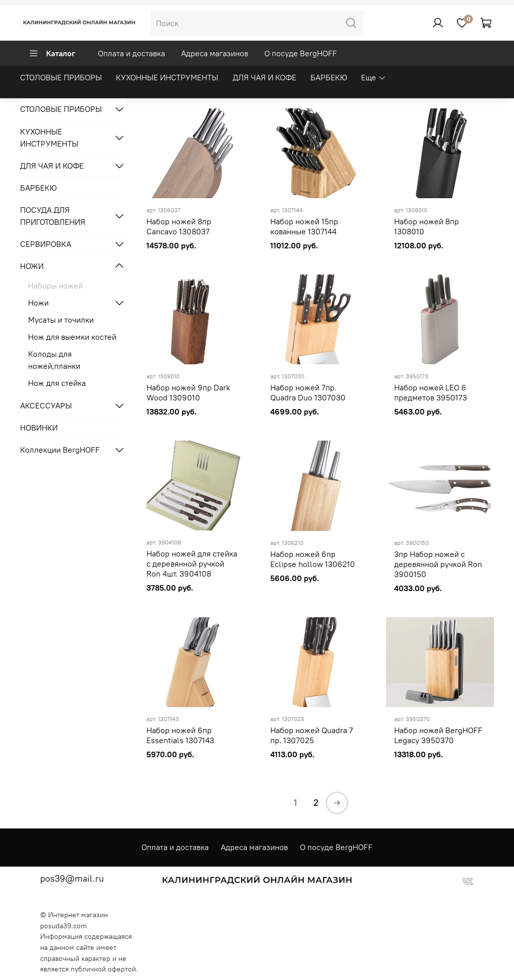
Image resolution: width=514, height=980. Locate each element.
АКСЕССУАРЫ (46, 405)
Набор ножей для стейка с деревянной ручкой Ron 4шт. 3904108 (192, 564)
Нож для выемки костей (72, 337)
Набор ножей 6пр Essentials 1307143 (180, 735)
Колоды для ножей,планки (54, 360)
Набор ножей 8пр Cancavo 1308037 (179, 226)
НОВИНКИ (39, 428)
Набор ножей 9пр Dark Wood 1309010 (188, 392)
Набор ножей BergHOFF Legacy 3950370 (438, 735)
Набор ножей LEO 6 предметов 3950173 (431, 392)
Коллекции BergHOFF (60, 450)
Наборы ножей (55, 286)
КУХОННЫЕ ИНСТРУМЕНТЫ (167, 77)
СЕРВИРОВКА (46, 244)
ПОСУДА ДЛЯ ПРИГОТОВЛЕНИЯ (53, 216)
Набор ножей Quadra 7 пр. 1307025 (312, 735)
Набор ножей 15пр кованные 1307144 (304, 226)
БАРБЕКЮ (329, 77)
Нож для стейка (57, 383)
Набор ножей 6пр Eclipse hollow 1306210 (313, 559)
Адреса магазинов (215, 53)
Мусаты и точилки (61, 320)
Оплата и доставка (131, 53)
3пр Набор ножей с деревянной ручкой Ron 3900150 (438, 564)
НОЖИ (32, 266)
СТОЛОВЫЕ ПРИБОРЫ (61, 77)
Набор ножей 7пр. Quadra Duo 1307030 (308, 392)
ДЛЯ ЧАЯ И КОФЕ (265, 77)
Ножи (38, 303)
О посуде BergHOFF (301, 53)
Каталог (52, 53)
